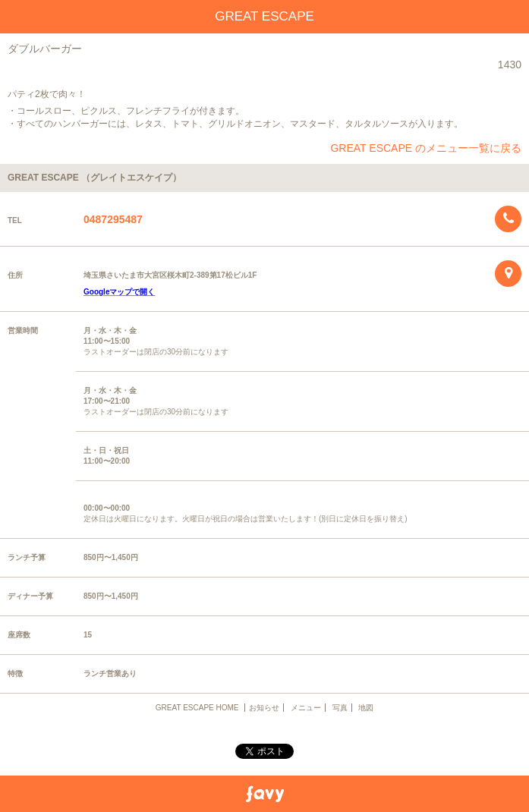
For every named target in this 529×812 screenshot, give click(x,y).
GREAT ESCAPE (264, 16)
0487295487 (113, 219)
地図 (366, 708)
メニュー (306, 708)
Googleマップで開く (119, 292)
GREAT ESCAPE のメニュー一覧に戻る (426, 148)
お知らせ (264, 708)
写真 (340, 708)
